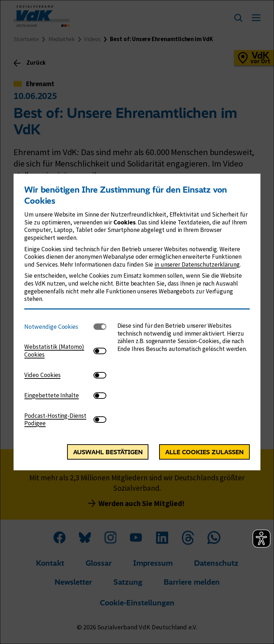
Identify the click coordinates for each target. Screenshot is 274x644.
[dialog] (137, 322)
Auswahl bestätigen (108, 452)
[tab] (59, 327)
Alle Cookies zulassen (204, 452)
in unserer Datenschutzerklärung (197, 264)
